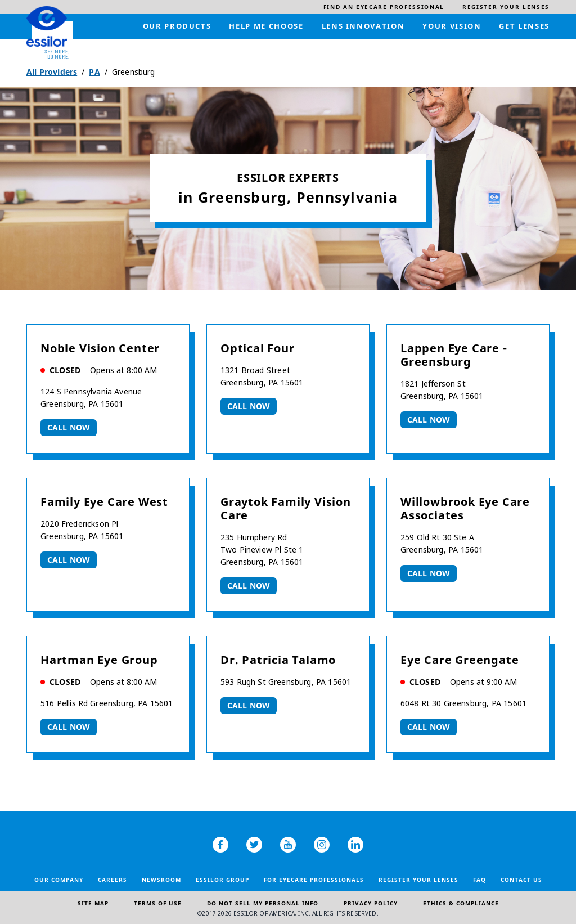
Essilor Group (222, 880)
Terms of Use (158, 903)
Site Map (93, 903)
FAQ (480, 880)
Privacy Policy (371, 903)
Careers (112, 880)
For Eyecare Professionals (314, 880)
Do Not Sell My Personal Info (263, 903)
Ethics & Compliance (461, 903)
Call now (69, 427)
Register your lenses (418, 880)
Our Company (59, 880)
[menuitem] (384, 7)
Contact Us (521, 880)
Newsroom (161, 880)
